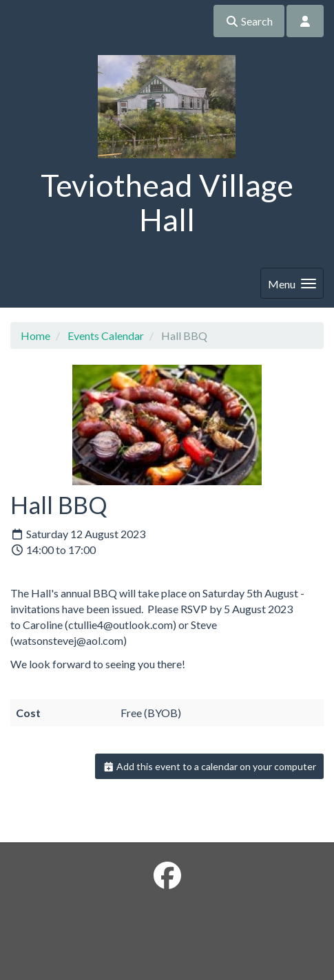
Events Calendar (106, 335)
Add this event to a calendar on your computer (210, 766)
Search (249, 21)
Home (35, 335)
